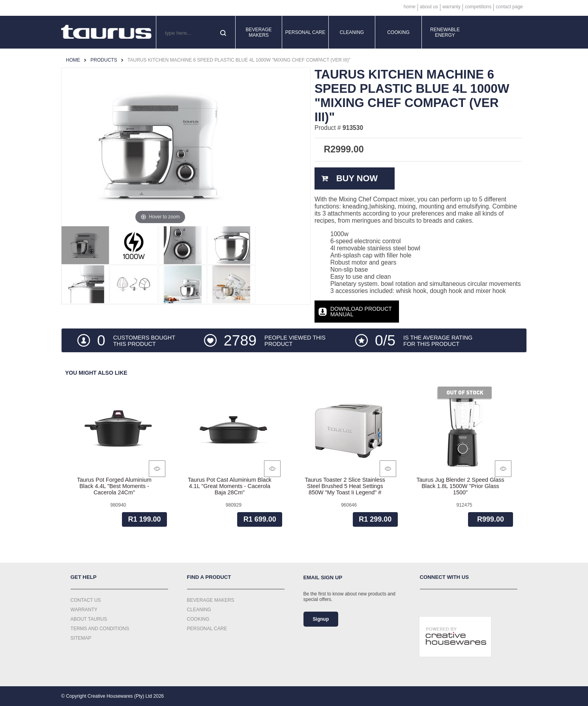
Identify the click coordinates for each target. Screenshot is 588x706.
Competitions (478, 7)
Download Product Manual (361, 312)
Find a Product (209, 577)
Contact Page (509, 7)
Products (104, 60)
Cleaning (352, 32)
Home (410, 7)
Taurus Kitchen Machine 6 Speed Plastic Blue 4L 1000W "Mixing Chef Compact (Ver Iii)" (239, 60)
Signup (321, 619)
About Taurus (89, 619)
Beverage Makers (258, 32)
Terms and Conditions (100, 629)
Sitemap (81, 638)
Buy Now (357, 178)
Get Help (84, 577)
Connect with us (445, 577)
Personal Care (305, 32)
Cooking (398, 32)
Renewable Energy (445, 32)
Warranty (451, 7)
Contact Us (86, 600)
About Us (429, 7)
